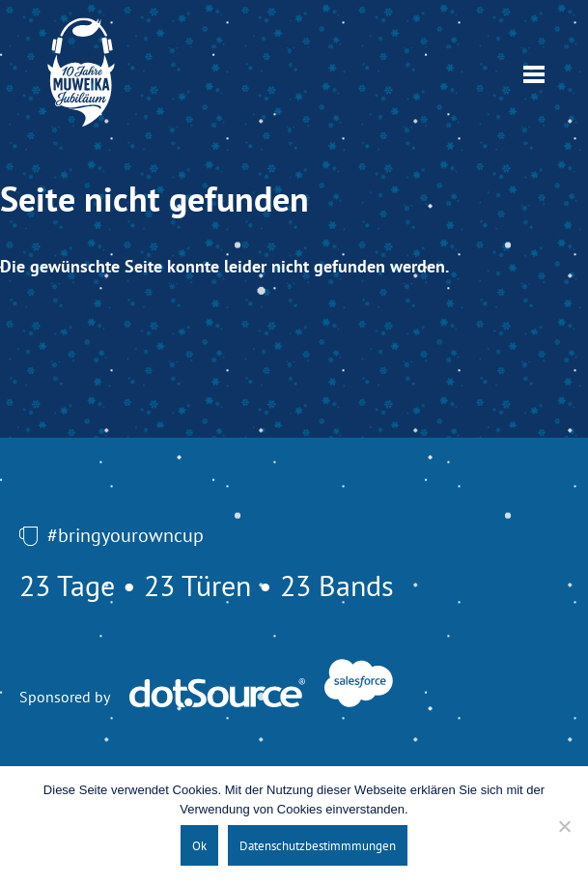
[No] (564, 826)
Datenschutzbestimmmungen (318, 845)
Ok (199, 845)
